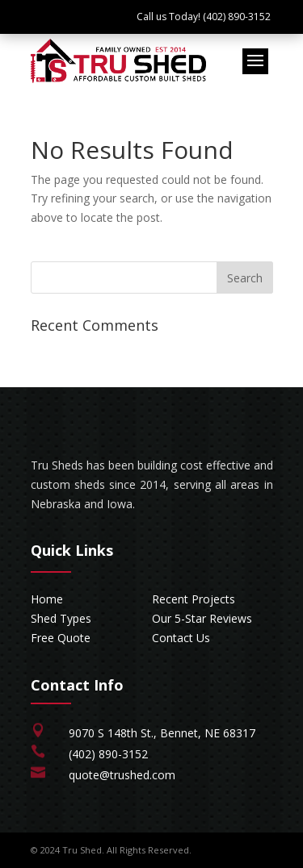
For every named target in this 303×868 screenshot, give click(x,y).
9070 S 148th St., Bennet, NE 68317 (162, 733)
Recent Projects (194, 599)
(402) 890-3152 (108, 754)
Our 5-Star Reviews (202, 618)
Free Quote (61, 638)
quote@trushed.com (122, 775)
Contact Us (181, 638)
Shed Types (61, 618)
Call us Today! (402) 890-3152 (204, 17)
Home (47, 599)
